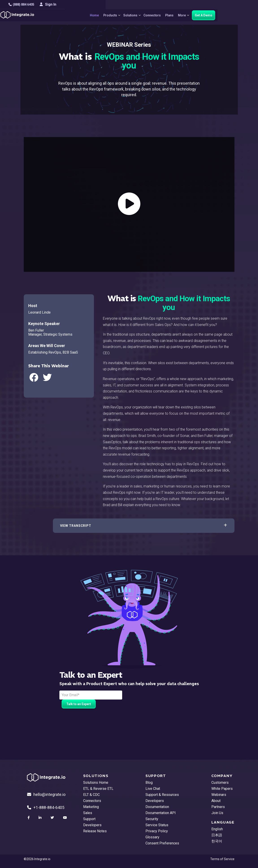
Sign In (226, 4)
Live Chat (153, 789)
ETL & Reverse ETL (98, 789)
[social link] (29, 818)
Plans (188, 15)
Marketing (91, 807)
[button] (144, 526)
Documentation (157, 807)
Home (108, 15)
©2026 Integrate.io (37, 859)
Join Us (217, 813)
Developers (92, 825)
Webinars (219, 795)
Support (89, 819)
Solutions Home (96, 783)
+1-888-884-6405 (46, 807)
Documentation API (161, 813)
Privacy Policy (157, 831)
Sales (88, 813)
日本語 (217, 835)
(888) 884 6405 (37, 4)
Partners (218, 807)
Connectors (170, 15)
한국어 (217, 841)
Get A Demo (224, 15)
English (217, 829)
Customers (220, 783)
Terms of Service (222, 859)
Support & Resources (162, 795)
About (216, 801)
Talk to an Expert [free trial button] (79, 704)
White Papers (222, 789)
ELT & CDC (91, 795)
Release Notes (95, 831)
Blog (149, 783)
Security (152, 819)
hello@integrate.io (46, 794)
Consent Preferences (162, 843)
